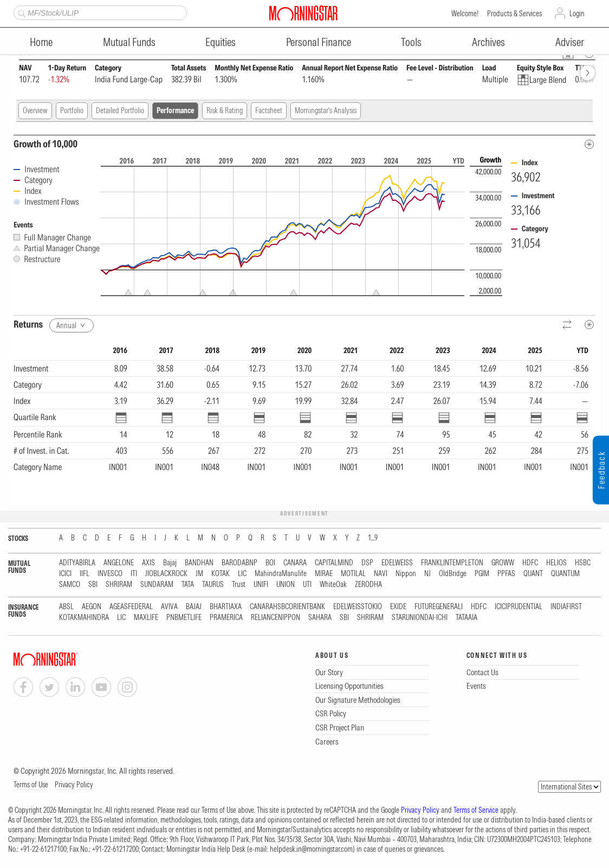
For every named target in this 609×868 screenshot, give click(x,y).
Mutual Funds (129, 42)
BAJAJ (194, 607)
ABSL (66, 607)
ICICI (65, 574)
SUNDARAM (157, 585)
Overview (35, 110)
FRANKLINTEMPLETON (452, 563)
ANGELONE (119, 563)
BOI (270, 563)
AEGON (92, 607)
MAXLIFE (146, 618)
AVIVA (169, 607)
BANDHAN (199, 563)
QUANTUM (565, 574)
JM (199, 574)
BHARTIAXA (226, 607)
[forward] (588, 73)
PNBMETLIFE (184, 618)
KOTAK (221, 574)
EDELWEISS (397, 563)
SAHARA (320, 618)
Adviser (570, 42)
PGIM (482, 574)
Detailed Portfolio (120, 110)
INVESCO (110, 574)
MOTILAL (353, 574)
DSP (367, 563)
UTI (307, 585)
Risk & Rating (225, 110)
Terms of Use (31, 785)
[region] (302, 420)
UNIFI (261, 585)
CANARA (295, 563)
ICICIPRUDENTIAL (519, 607)
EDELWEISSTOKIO (358, 607)
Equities (221, 42)
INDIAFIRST (566, 607)
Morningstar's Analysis (326, 110)
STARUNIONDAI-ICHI (420, 618)
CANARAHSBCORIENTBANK (287, 607)
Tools (411, 42)
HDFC (530, 563)
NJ (427, 574)
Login (577, 14)
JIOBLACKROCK (166, 574)
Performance (175, 110)
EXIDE (398, 607)
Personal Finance (319, 42)
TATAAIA (467, 618)
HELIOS (556, 563)
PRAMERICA (226, 618)
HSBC (583, 563)
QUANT (533, 574)
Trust (239, 585)
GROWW (503, 563)
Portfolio (72, 110)
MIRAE (324, 574)
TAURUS (213, 585)
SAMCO (70, 585)
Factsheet (269, 110)
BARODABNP (239, 563)
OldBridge (453, 574)
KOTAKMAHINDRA (84, 618)
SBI (93, 585)
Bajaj (170, 563)
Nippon (406, 574)
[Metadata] (589, 144)
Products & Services (514, 14)
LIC (242, 574)
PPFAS (506, 574)
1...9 (373, 538)
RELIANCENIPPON (276, 618)
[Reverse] (568, 325)
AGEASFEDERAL (131, 607)
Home (41, 42)
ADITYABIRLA (77, 563)
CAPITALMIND (334, 563)
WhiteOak (333, 585)
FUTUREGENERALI (439, 607)
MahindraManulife (281, 574)
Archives (488, 42)
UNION (286, 585)
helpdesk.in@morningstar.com (311, 849)
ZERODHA (368, 585)
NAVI (381, 574)
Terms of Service (476, 810)
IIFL (85, 574)
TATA (188, 585)
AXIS (148, 563)
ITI (134, 574)
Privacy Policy (74, 785)
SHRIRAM (119, 585)
